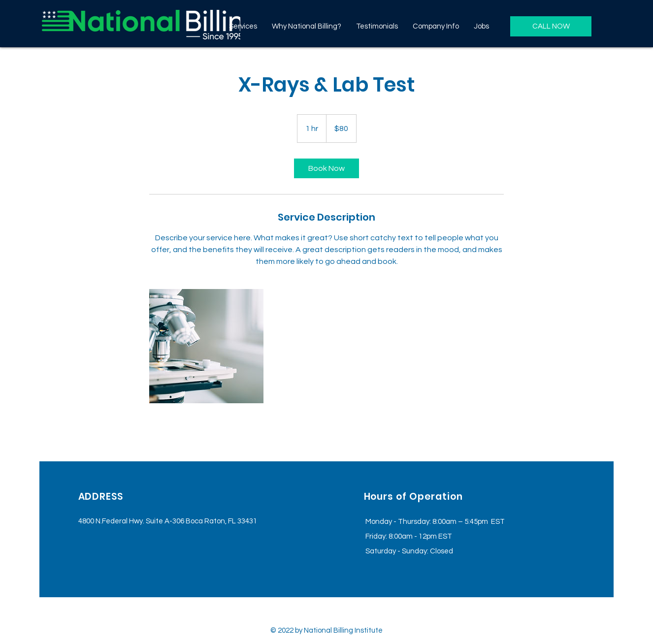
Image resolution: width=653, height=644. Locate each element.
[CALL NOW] (551, 26)
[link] (326, 168)
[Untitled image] (206, 346)
